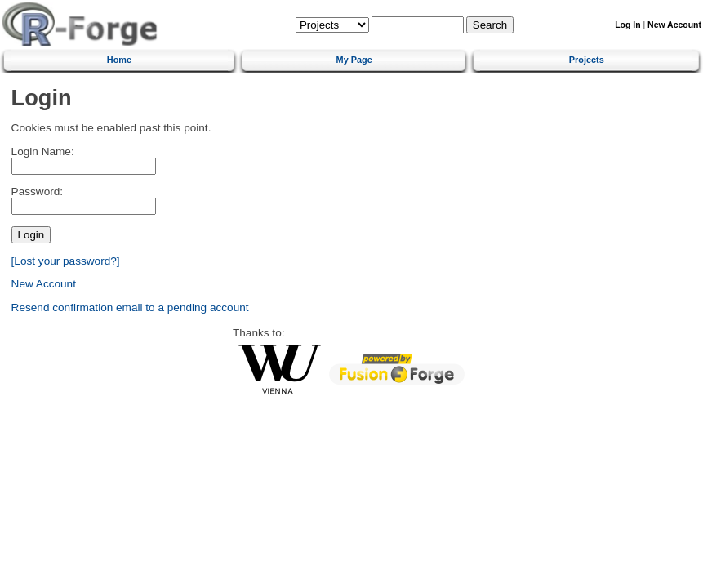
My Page (354, 60)
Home (119, 60)
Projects (587, 60)
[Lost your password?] (66, 261)
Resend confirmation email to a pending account (130, 307)
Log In (627, 25)
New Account (674, 25)
